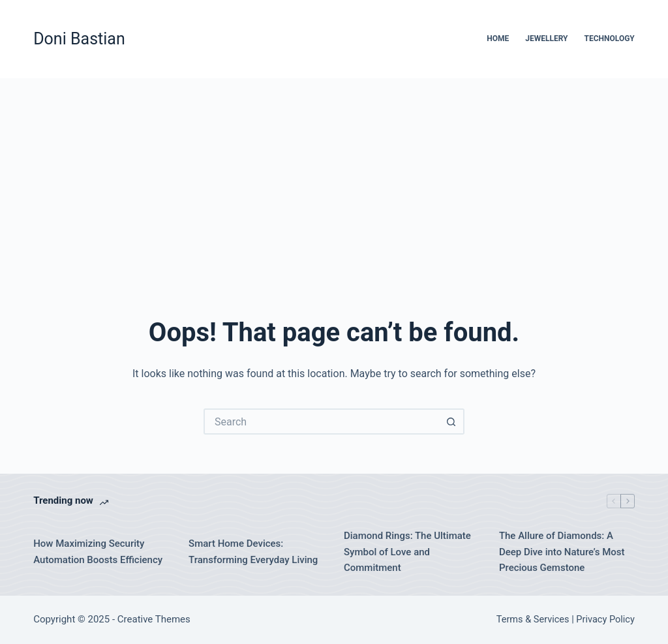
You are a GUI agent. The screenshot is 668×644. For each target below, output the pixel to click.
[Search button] (451, 422)
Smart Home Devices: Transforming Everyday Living (253, 552)
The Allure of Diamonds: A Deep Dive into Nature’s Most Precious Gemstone (562, 552)
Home (498, 38)
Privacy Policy (605, 620)
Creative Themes (154, 619)
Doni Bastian (79, 39)
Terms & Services (533, 620)
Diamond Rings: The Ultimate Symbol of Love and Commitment (407, 552)
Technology (610, 38)
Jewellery (546, 38)
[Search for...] (321, 422)
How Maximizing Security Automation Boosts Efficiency (98, 552)
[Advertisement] (334, 176)
